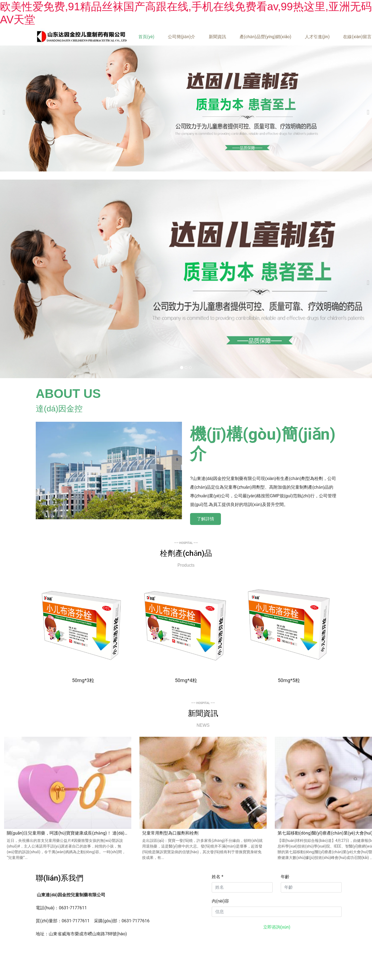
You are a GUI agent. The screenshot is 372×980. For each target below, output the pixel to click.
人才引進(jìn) (317, 37)
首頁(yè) (146, 37)
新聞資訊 (217, 37)
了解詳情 (205, 519)
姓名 (218, 877)
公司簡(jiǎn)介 (182, 37)
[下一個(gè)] (367, 108)
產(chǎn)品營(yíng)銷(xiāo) (265, 37)
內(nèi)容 (220, 901)
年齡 (285, 877)
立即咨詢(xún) (277, 927)
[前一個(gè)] (5, 108)
